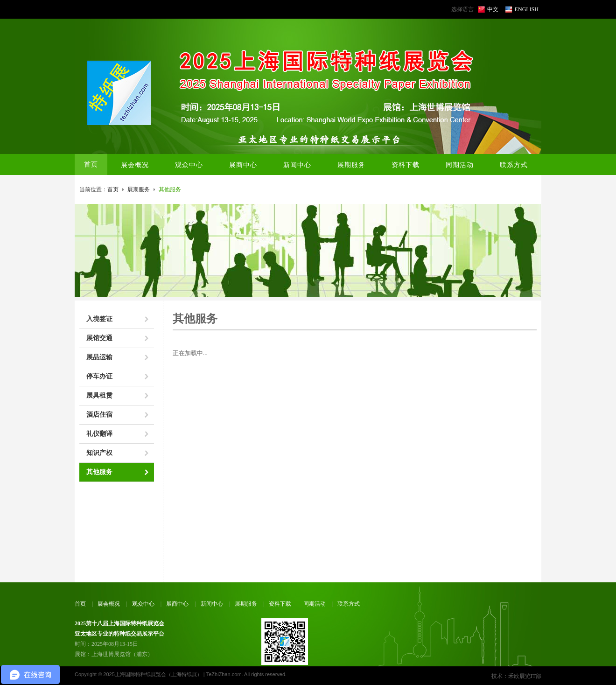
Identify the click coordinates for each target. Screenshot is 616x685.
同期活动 (315, 604)
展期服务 (139, 189)
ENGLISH (527, 9)
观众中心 (143, 604)
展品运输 (99, 357)
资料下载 (280, 604)
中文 (493, 9)
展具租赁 (99, 395)
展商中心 (177, 604)
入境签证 (99, 319)
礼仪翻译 (99, 434)
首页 (91, 164)
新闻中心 (212, 604)
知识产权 (99, 453)
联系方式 (349, 604)
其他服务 (99, 472)
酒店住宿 (99, 415)
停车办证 (99, 376)
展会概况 (109, 604)
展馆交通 (99, 338)
